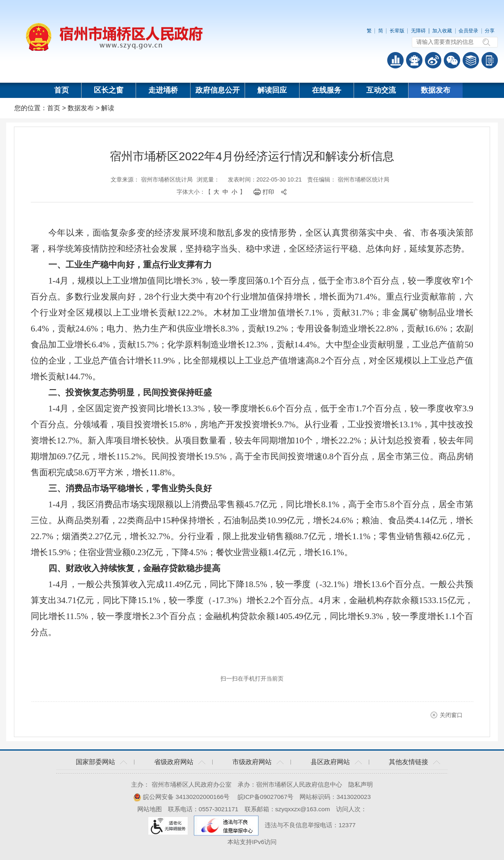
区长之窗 (109, 90)
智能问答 (414, 60)
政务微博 (433, 60)
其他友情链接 (409, 762)
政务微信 (452, 60)
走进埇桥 (163, 90)
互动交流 (381, 90)
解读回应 (272, 90)
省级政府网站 (174, 762)
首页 (61, 90)
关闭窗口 (451, 715)
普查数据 (395, 60)
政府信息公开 (218, 90)
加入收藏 (442, 31)
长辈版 (397, 31)
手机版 (490, 60)
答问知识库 (471, 60)
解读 (108, 108)
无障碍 (418, 31)
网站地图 (150, 809)
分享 (490, 31)
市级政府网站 (252, 762)
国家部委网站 (95, 762)
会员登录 (468, 31)
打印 (268, 192)
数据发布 (436, 90)
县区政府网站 (330, 762)
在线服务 (327, 90)
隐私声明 (361, 784)
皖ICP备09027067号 (266, 797)
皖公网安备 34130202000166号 (181, 797)
